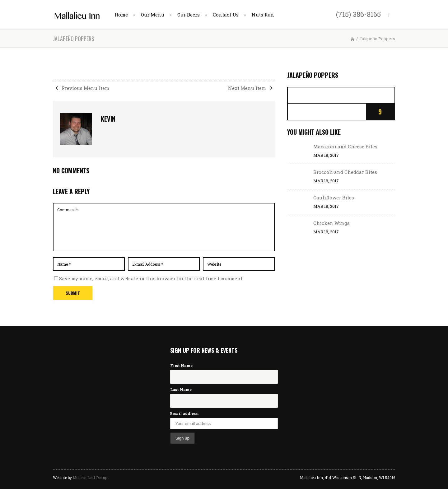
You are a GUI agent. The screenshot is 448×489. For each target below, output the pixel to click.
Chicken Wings (331, 223)
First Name (181, 366)
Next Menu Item (251, 88)
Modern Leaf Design (91, 477)
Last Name (181, 389)
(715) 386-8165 (358, 14)
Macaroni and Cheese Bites (345, 147)
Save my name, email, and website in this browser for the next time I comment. (151, 278)
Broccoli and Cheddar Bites (345, 172)
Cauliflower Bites (334, 198)
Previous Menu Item (81, 88)
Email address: (184, 413)
